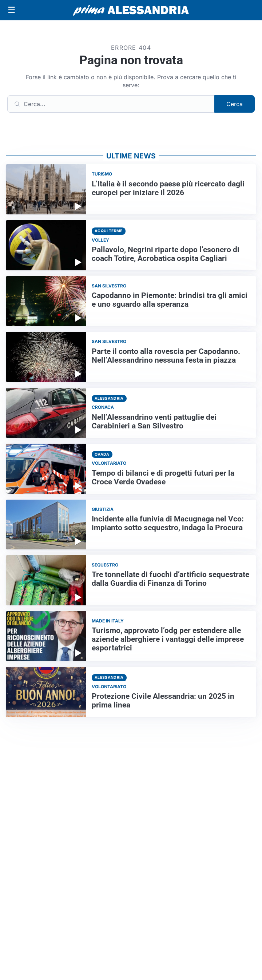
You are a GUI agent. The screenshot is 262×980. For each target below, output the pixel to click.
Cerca (235, 104)
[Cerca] (111, 104)
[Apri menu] (12, 10)
